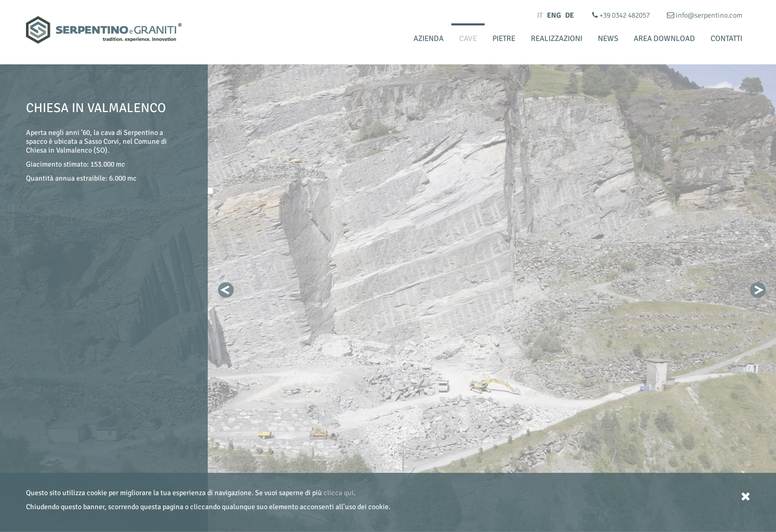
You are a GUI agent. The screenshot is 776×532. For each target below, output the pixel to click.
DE (570, 15)
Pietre (504, 38)
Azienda (429, 38)
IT (540, 15)
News (608, 38)
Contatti (726, 38)
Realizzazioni (557, 38)
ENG (554, 15)
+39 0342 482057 (622, 15)
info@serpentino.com (705, 15)
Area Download (664, 38)
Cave (468, 38)
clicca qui (339, 493)
